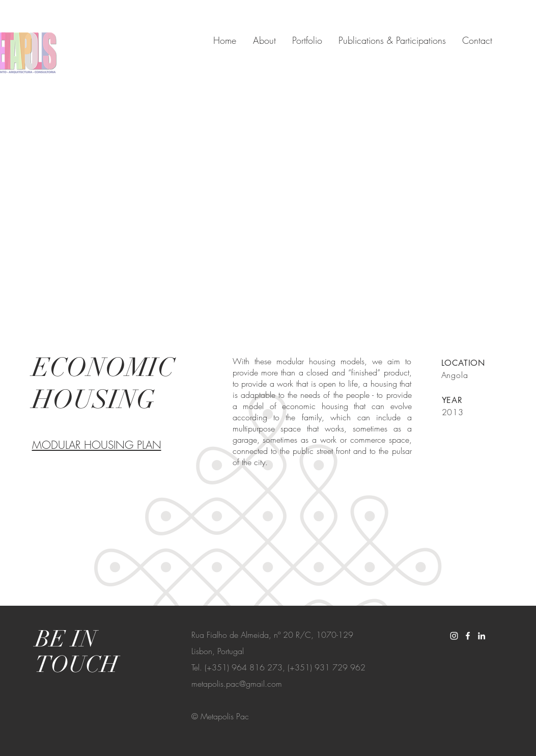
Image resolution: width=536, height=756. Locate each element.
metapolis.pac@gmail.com (237, 684)
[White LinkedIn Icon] (482, 636)
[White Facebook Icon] (468, 636)
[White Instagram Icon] (454, 636)
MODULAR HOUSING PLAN (97, 445)
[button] (266, 204)
